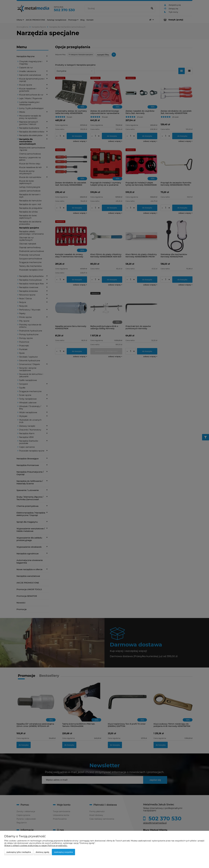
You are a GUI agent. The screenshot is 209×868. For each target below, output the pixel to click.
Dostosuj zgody (42, 852)
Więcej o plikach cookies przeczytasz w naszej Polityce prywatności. (36, 846)
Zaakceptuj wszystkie (63, 852)
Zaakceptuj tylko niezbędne (19, 852)
